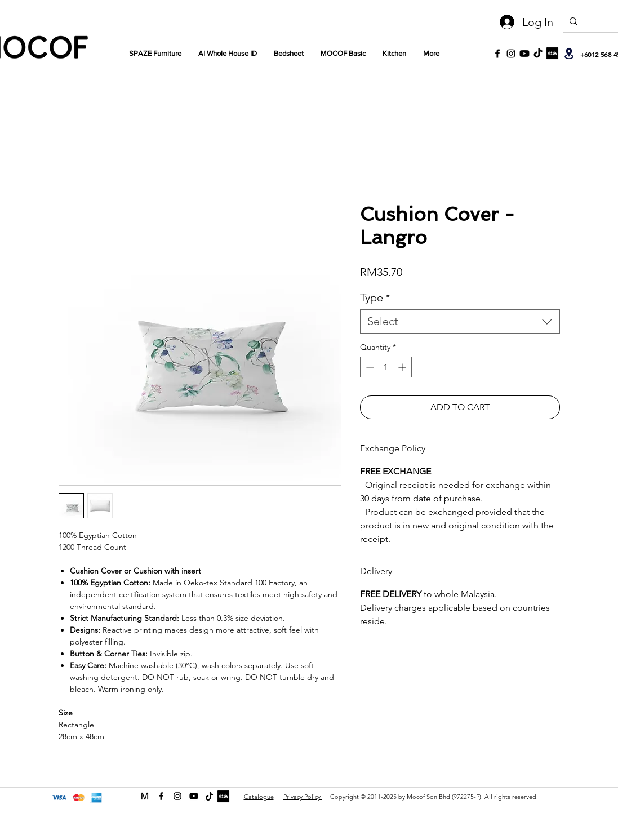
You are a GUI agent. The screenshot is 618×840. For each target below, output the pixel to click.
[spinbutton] (386, 367)
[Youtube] (524, 54)
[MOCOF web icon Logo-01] (145, 796)
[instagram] (177, 796)
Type (375, 297)
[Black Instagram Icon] (511, 54)
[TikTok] (538, 54)
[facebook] (161, 796)
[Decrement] (369, 367)
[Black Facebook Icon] (497, 54)
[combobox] (460, 321)
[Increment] (403, 367)
